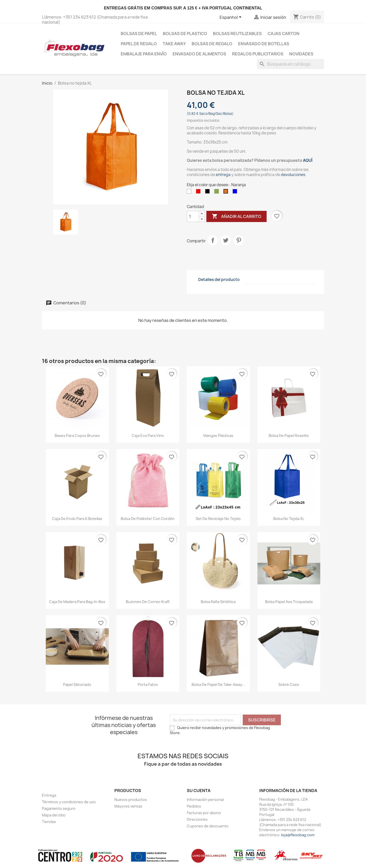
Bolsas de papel (139, 34)
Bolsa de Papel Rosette (289, 436)
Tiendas (49, 822)
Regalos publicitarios (258, 54)
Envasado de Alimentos (199, 54)
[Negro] (208, 193)
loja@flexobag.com (298, 835)
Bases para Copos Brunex (77, 436)
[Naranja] (227, 193)
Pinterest (239, 240)
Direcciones (197, 819)
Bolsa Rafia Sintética (218, 602)
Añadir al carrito (237, 216)
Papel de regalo (139, 44)
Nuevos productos (131, 800)
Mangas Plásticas (218, 436)
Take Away (174, 44)
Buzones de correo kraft (148, 602)
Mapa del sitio (54, 815)
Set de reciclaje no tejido (218, 519)
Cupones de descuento (208, 826)
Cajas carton (284, 34)
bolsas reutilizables (237, 34)
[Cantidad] (193, 216)
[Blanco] (190, 193)
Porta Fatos (148, 684)
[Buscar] (291, 64)
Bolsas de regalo (212, 44)
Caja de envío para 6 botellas (77, 519)
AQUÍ (308, 160)
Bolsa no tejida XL (289, 519)
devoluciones (293, 175)
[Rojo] (199, 193)
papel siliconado (77, 684)
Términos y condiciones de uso (69, 802)
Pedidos (194, 806)
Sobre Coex (289, 684)
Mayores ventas (128, 806)
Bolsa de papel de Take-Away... (218, 684)
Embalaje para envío (144, 54)
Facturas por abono (204, 813)
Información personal (205, 800)
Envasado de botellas (264, 44)
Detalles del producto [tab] (219, 280)
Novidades (301, 54)
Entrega (49, 795)
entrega (223, 175)
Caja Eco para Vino (148, 436)
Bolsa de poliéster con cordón (148, 519)
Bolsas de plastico (185, 34)
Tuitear (226, 240)
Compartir (213, 240)
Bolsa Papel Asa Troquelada (289, 602)
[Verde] (218, 193)
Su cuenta (199, 791)
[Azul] (236, 193)
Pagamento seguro (59, 808)
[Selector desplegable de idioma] (231, 18)
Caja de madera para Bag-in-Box (77, 602)
